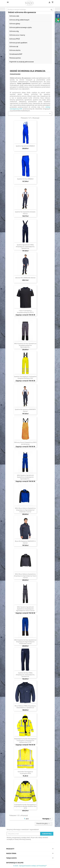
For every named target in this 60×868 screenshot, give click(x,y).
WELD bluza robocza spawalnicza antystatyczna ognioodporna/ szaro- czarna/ (25, 576)
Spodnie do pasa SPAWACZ (25, 179)
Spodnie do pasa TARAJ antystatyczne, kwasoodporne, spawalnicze (25, 675)
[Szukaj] (30, 9)
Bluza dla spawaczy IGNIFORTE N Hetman (25, 542)
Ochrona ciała (14, 16)
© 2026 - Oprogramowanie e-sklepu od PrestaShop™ (30, 866)
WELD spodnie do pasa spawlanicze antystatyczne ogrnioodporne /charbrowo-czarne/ (25, 642)
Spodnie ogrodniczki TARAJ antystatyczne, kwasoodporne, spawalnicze (25, 247)
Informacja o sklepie (15, 863)
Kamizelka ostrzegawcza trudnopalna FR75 (25, 773)
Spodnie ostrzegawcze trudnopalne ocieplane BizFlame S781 (25, 377)
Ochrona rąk (14, 46)
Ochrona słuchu (15, 50)
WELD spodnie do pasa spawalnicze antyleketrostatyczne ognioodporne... (25, 345)
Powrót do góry (43, 824)
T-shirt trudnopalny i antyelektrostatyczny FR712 (25, 311)
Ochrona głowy (15, 24)
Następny (47, 819)
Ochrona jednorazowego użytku (21, 27)
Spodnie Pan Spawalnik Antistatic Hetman (25, 213)
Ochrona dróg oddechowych (19, 20)
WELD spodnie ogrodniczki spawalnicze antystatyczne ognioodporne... (25, 477)
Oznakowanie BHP (16, 54)
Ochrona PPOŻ (15, 39)
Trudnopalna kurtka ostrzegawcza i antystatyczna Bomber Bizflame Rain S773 (25, 806)
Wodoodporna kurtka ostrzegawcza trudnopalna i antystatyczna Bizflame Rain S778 (25, 740)
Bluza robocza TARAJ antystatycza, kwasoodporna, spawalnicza (25, 707)
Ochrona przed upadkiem (18, 43)
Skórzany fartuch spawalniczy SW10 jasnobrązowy (25, 443)
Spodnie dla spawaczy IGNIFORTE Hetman (25, 410)
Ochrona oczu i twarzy (17, 35)
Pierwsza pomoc (15, 58)
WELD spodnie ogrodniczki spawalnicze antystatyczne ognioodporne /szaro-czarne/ (25, 609)
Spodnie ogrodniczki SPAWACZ (25, 146)
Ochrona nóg (14, 31)
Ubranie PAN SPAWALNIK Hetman (25, 278)
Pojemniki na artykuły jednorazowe (22, 62)
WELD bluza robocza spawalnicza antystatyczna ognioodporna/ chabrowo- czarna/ (25, 510)
